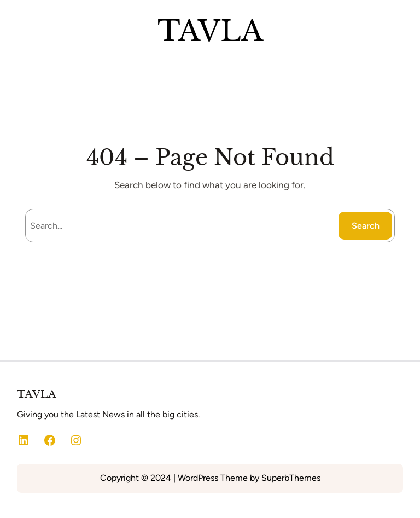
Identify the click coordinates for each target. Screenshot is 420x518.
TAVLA (210, 31)
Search (366, 226)
